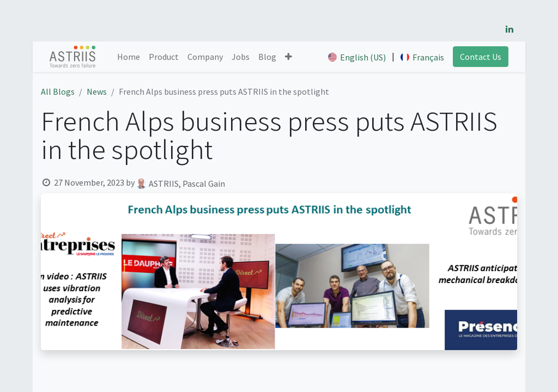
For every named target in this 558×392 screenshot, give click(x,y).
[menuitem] (129, 57)
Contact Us (481, 57)
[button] (289, 57)
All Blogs (58, 91)
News (97, 91)
